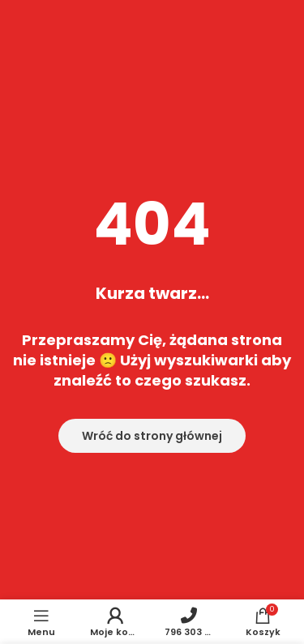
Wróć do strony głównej (152, 436)
